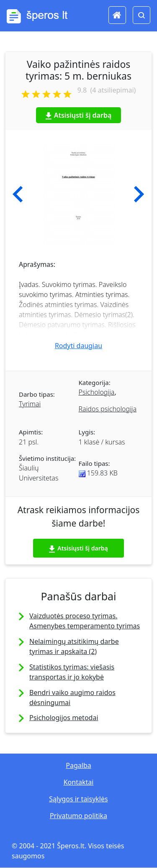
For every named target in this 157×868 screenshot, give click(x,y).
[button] (18, 194)
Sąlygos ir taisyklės (78, 799)
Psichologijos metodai (64, 718)
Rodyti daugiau (78, 346)
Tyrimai (30, 404)
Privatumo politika (78, 816)
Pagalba (78, 765)
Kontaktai (79, 782)
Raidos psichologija (108, 409)
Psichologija (97, 392)
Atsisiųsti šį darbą (79, 115)
